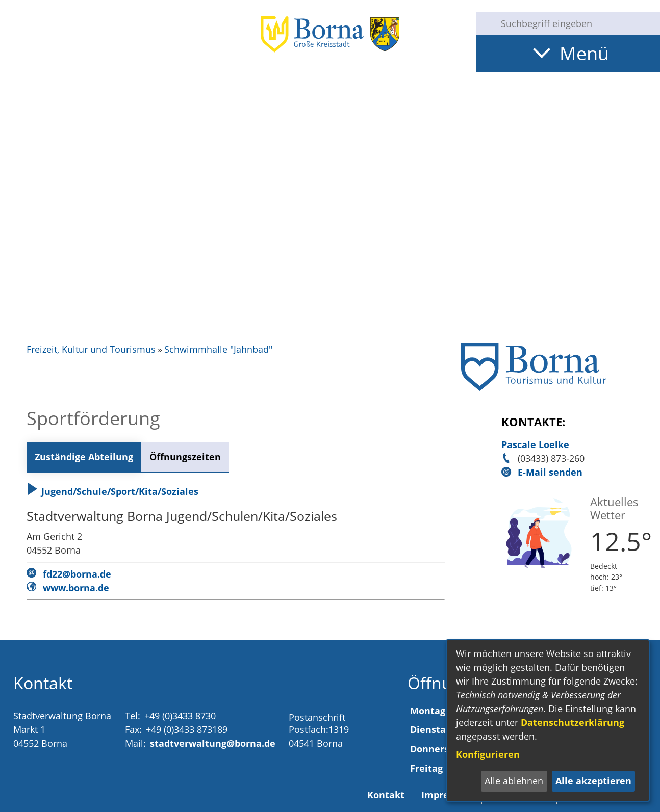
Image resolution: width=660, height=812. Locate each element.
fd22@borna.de (77, 574)
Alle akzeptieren (593, 781)
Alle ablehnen (514, 781)
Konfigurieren (488, 754)
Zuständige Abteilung (84, 457)
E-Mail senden (550, 472)
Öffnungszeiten (185, 457)
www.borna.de (76, 588)
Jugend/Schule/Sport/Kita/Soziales (112, 491)
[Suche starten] (485, 23)
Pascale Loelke (535, 444)
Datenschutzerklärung (573, 722)
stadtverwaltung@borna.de (213, 743)
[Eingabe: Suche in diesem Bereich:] (576, 23)
